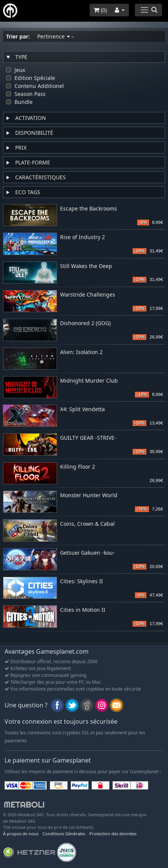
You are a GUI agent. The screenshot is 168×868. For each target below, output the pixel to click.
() (100, 10)
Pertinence (56, 36)
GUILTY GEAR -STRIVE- (88, 438)
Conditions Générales (64, 834)
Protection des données (113, 834)
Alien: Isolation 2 (81, 352)
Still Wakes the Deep (86, 266)
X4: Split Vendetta (82, 409)
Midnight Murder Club (89, 381)
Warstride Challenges (88, 295)
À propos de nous (21, 834)
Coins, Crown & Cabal (87, 524)
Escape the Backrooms (89, 209)
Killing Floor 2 (78, 467)
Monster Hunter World (89, 495)
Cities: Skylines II (82, 582)
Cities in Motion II (83, 610)
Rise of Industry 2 (82, 237)
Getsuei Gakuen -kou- (87, 553)
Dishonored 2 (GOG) (85, 323)
